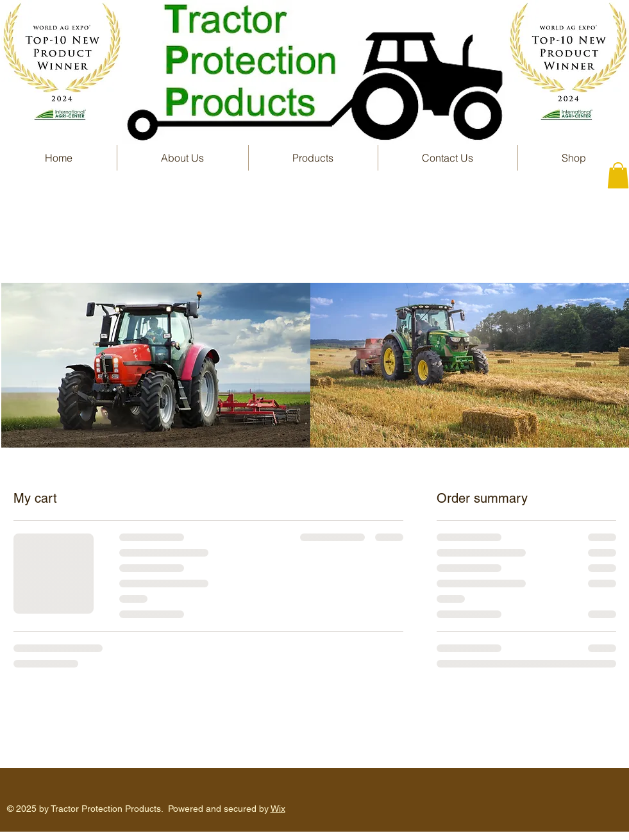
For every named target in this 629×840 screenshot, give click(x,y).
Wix (278, 809)
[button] (313, 158)
